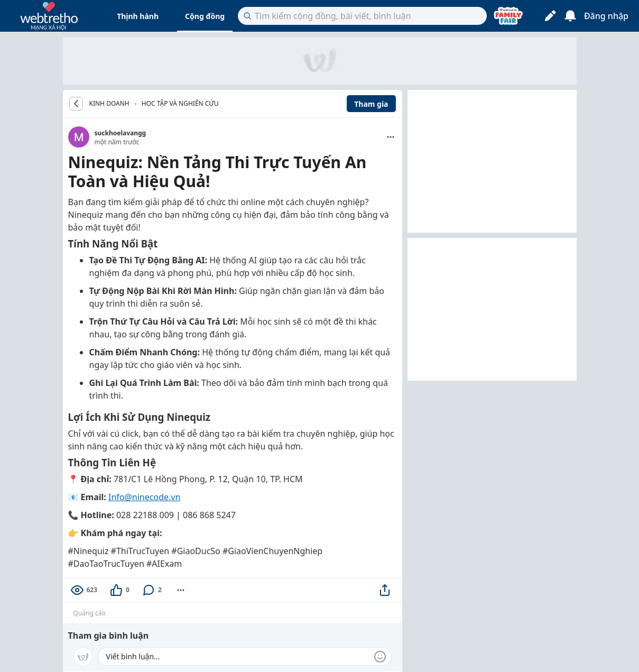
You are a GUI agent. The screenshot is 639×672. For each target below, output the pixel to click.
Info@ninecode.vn (144, 497)
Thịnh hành (138, 16)
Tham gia (371, 104)
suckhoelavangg (121, 133)
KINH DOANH (109, 104)
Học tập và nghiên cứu (180, 103)
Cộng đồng (205, 16)
